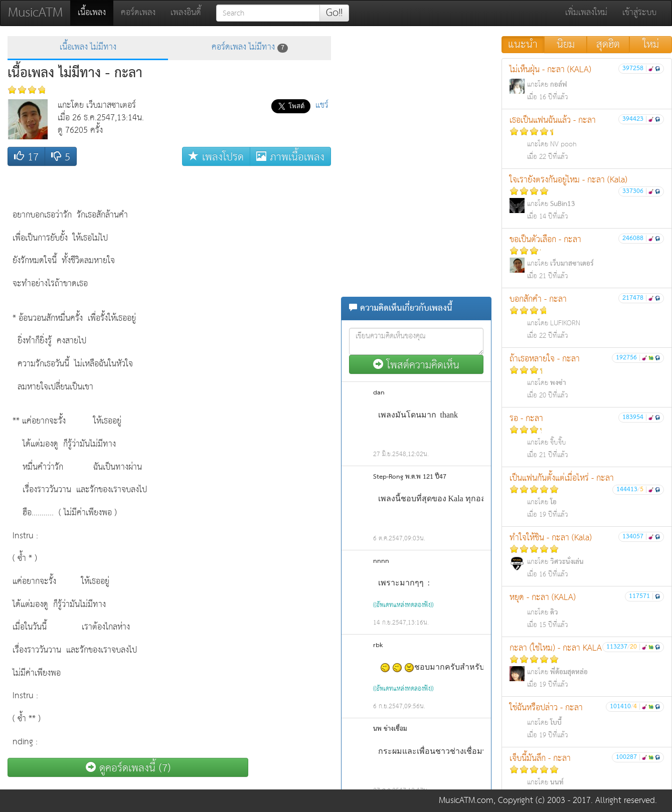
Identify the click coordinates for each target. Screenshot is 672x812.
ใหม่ (651, 45)
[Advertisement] (291, 321)
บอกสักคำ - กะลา (587, 317)
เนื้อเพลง (96, 13)
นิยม (566, 45)
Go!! (334, 13)
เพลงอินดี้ (186, 13)
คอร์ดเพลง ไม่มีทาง (250, 47)
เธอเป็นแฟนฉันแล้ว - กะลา (587, 138)
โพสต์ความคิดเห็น (416, 365)
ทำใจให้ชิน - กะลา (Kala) (587, 556)
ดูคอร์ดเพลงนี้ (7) (128, 768)
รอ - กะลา (587, 436)
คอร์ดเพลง (138, 13)
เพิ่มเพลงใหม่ (586, 13)
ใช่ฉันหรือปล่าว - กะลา (587, 721)
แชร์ (322, 106)
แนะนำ (523, 45)
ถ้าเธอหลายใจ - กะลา (587, 377)
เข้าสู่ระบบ (639, 13)
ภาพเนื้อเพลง (290, 157)
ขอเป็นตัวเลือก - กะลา (587, 257)
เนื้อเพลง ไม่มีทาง (88, 47)
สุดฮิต (608, 45)
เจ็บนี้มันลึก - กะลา (587, 776)
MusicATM (35, 13)
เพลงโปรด (216, 157)
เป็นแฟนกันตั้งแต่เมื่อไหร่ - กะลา (587, 496)
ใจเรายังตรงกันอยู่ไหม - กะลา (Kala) (587, 198)
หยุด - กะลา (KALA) (587, 611)
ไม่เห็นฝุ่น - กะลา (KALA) (587, 83)
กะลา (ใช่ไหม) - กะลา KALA (587, 666)
